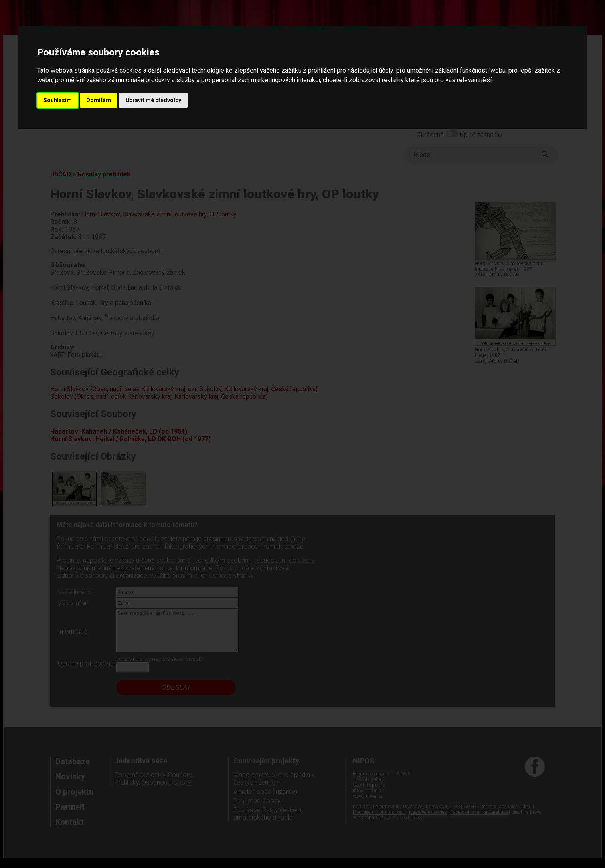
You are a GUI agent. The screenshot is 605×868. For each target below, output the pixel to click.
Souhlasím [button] (58, 100)
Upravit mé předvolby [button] (153, 100)
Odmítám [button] (99, 100)
